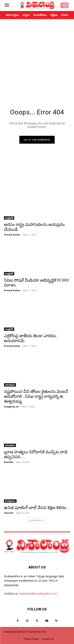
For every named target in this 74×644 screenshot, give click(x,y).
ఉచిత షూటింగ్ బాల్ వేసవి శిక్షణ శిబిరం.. (36, 508)
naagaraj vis (11, 406)
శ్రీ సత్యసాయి (10, 501)
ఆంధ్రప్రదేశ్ (9, 218)
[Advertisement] (37, 58)
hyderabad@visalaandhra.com (38, 593)
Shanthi (9, 462)
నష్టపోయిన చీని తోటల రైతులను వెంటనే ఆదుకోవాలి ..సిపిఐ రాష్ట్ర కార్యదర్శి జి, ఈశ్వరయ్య (36, 396)
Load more (37, 520)
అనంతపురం (10, 385)
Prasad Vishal (12, 235)
